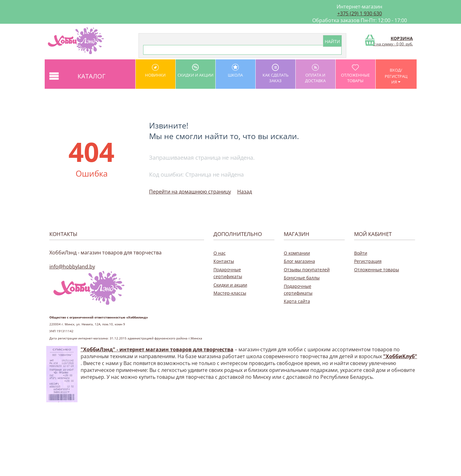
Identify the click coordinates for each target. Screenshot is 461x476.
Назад (245, 192)
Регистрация (368, 261)
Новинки (155, 71)
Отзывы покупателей (307, 270)
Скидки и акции (195, 71)
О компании (297, 253)
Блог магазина (299, 261)
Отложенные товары (356, 74)
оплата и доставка (316, 74)
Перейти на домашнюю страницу (190, 192)
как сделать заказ (276, 74)
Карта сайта (297, 301)
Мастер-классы (230, 293)
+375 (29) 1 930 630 (360, 13)
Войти (361, 253)
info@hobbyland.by (72, 267)
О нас (220, 253)
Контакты (224, 261)
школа (236, 71)
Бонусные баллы (302, 278)
